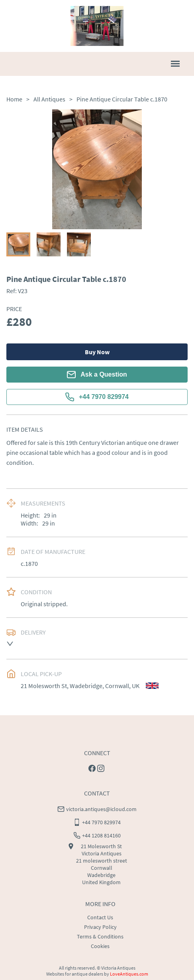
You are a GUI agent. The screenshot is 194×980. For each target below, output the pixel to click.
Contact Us (100, 917)
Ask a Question (97, 375)
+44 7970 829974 (97, 397)
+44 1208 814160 (101, 835)
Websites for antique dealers (75, 974)
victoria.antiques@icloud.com (101, 809)
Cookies (100, 946)
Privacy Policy (100, 927)
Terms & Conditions (100, 936)
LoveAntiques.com (129, 974)
